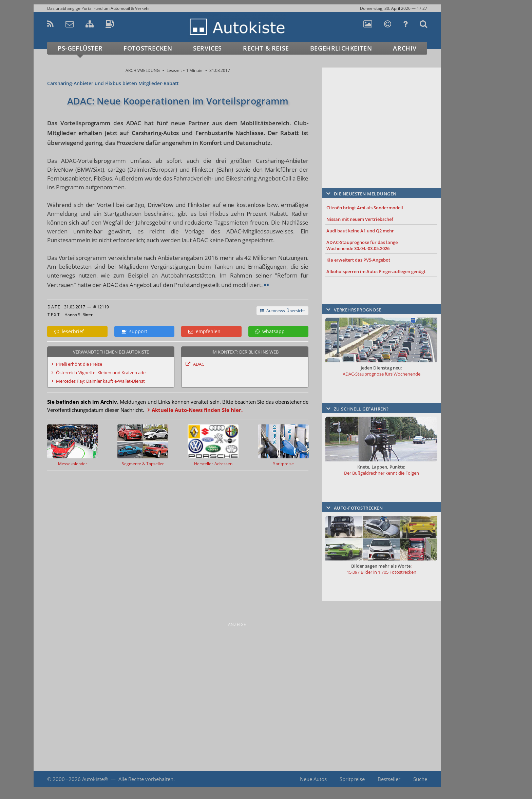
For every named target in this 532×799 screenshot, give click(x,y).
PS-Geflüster (80, 48)
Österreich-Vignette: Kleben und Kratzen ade (101, 373)
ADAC (199, 364)
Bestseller (389, 779)
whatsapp (270, 331)
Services (207, 48)
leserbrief (69, 331)
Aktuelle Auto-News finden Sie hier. (197, 410)
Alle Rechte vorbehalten (146, 779)
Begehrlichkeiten (341, 48)
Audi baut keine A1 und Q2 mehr (360, 231)
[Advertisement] (381, 118)
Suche (420, 779)
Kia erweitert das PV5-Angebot (358, 260)
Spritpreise (352, 779)
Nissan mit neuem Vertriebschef (360, 219)
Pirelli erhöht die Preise (79, 364)
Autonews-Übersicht (282, 311)
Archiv (405, 48)
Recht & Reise (266, 48)
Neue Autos (313, 779)
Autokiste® (95, 779)
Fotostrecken (148, 48)
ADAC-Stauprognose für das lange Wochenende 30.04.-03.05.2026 (362, 245)
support (134, 331)
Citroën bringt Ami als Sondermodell (365, 208)
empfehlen (204, 331)
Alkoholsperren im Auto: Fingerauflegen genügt (376, 271)
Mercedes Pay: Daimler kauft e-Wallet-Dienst (100, 381)
